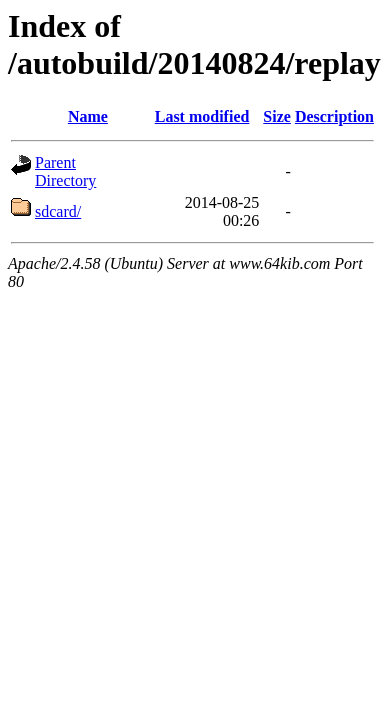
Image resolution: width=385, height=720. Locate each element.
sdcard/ (58, 211)
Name (88, 116)
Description (334, 116)
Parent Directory (65, 171)
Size (277, 116)
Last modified (202, 116)
